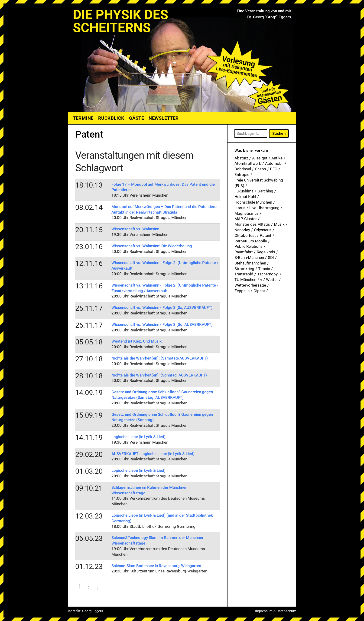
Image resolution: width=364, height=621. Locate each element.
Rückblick (111, 118)
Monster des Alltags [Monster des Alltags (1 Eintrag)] (252, 224)
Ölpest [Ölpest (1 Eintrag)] (259, 291)
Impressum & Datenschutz (275, 611)
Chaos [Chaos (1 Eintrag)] (260, 169)
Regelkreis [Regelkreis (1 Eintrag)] (266, 252)
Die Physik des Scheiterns (120, 21)
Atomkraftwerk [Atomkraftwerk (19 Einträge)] (248, 163)
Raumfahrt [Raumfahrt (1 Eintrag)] (244, 252)
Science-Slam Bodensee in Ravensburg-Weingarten (156, 566)
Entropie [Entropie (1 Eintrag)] (242, 175)
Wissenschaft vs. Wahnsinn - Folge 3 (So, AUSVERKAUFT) (162, 324)
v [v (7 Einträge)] (261, 280)
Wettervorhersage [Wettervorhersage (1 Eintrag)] (250, 285)
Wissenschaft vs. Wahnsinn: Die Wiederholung (152, 246)
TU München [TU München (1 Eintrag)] (245, 280)
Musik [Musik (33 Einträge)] (279, 224)
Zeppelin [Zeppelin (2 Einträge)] (242, 291)
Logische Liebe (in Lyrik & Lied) (138, 437)
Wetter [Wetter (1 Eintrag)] (272, 280)
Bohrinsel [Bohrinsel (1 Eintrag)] (243, 169)
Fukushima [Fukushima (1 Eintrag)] (244, 191)
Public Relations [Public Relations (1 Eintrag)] (249, 246)
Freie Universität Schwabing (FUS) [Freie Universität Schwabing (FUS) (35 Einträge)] (259, 183)
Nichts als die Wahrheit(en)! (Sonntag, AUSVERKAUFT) (159, 375)
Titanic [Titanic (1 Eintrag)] (264, 269)
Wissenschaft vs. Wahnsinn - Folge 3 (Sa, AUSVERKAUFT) (162, 307)
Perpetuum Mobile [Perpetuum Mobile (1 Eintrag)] (251, 241)
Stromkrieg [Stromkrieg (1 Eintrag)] (244, 269)
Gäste (137, 118)
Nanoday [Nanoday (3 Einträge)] (242, 230)
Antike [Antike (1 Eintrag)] (277, 158)
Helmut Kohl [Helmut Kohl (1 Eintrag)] (245, 197)
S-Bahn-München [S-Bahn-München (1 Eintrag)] (249, 258)
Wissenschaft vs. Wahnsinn (135, 229)
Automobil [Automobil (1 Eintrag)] (274, 163)
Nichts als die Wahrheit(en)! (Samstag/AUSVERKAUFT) (160, 358)
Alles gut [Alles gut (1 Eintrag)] (260, 158)
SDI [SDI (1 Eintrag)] (271, 258)
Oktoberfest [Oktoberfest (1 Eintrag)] (245, 235)
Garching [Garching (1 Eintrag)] (265, 191)
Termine (83, 118)
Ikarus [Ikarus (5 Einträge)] (240, 208)
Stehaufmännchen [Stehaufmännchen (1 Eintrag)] (250, 263)
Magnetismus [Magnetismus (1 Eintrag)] (247, 213)
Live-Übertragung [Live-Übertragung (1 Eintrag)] (264, 208)
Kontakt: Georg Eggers (86, 611)
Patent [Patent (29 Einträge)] (266, 235)
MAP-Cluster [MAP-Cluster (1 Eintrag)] (246, 219)
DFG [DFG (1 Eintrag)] (274, 169)
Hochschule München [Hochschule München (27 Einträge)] (253, 202)
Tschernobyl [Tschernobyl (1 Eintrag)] (268, 274)
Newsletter (164, 118)
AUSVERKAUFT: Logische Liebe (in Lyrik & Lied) (153, 454)
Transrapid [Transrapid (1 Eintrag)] (244, 274)
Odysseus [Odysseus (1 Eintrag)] (263, 230)
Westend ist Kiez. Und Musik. (137, 341)
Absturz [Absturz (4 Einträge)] (241, 158)
